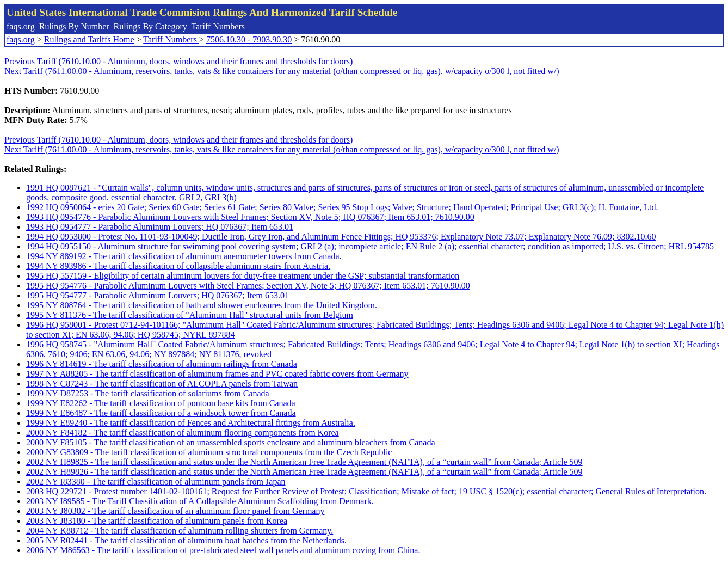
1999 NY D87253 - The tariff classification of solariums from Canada (148, 393)
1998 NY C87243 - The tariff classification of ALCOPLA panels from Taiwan (162, 384)
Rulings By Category (150, 26)
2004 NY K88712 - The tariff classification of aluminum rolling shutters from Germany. (180, 531)
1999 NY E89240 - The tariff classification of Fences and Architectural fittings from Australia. (191, 423)
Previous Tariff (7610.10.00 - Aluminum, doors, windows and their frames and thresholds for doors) (178, 61)
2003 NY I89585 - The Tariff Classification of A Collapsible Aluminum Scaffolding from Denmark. (200, 501)
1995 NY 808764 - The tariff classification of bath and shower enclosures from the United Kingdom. (202, 305)
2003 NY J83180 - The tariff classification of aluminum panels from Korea (157, 521)
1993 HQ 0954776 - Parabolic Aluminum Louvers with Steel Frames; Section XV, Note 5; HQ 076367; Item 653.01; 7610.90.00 (250, 217)
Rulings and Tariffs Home (89, 39)
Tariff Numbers (218, 26)
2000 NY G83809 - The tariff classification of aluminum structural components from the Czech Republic (209, 452)
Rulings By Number (74, 26)
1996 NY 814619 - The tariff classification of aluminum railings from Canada (162, 364)
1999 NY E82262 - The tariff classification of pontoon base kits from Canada (161, 403)
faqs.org (21, 26)
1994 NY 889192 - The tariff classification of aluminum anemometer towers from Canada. (184, 256)
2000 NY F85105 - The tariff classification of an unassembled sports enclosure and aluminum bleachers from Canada (231, 442)
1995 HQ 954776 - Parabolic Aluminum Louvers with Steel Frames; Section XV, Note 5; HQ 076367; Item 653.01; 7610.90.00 (248, 286)
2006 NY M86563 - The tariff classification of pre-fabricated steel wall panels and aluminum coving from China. (223, 550)
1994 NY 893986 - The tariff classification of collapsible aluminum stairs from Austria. (178, 266)
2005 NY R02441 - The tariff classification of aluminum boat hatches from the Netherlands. (186, 540)
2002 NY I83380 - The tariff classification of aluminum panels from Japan (156, 482)
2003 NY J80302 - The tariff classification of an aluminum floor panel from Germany (175, 511)
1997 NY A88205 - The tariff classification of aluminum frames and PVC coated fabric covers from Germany (217, 374)
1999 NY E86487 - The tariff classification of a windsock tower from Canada (161, 413)
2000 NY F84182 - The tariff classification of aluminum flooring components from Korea (183, 433)
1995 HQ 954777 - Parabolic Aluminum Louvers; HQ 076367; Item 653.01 (158, 295)
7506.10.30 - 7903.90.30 (249, 39)
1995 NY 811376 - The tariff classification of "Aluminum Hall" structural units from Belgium (190, 315)
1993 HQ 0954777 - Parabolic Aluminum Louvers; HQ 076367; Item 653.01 (160, 227)
